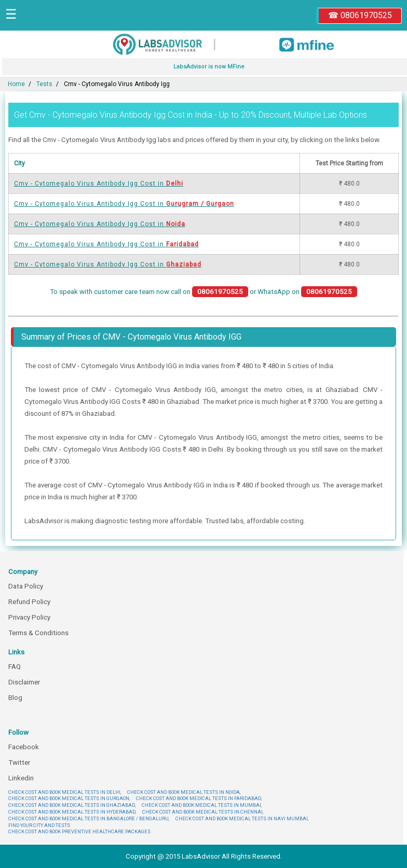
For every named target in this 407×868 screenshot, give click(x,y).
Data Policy (26, 586)
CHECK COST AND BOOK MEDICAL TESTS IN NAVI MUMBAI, (242, 818)
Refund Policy (29, 602)
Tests (44, 84)
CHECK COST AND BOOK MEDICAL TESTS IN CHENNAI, (203, 812)
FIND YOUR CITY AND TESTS (39, 825)
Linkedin (21, 778)
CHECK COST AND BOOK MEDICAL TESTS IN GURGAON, (69, 798)
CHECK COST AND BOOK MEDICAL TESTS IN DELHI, (65, 792)
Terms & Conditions (38, 633)
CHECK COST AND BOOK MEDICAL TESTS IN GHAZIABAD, (72, 805)
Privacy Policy (29, 617)
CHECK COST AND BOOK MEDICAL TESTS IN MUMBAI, (202, 805)
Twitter (19, 762)
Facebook (24, 747)
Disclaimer (24, 682)
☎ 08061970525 (360, 15)
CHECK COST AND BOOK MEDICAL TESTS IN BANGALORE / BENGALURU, (89, 818)
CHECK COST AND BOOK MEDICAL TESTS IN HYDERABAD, (72, 812)
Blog (15, 698)
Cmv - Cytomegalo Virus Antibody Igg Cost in (99, 184)
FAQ (15, 667)
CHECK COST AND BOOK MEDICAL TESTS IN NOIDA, (184, 792)
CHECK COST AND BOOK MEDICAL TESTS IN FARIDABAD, (199, 798)
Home (16, 84)
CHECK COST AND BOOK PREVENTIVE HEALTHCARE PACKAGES (79, 831)
